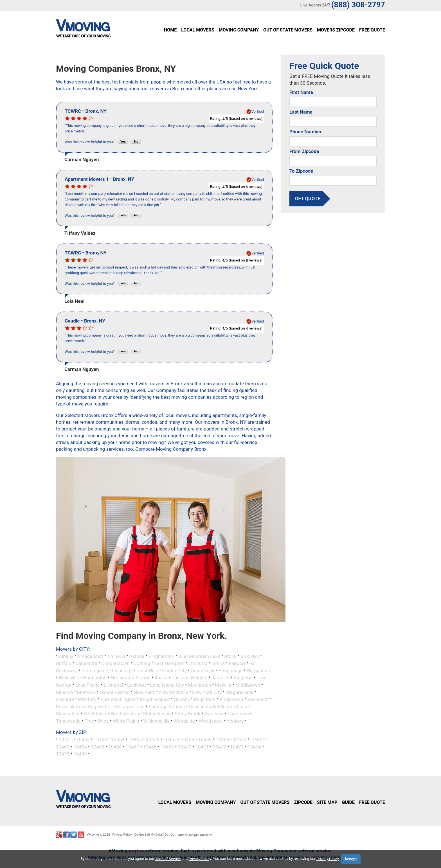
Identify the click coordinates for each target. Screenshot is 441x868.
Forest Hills (146, 670)
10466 (115, 747)
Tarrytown (238, 714)
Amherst (116, 656)
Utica (103, 721)
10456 (153, 740)
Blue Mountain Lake (199, 656)
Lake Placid (88, 685)
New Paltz (145, 692)
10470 (185, 747)
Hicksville (69, 678)
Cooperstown (115, 663)
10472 (220, 747)
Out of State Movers (288, 30)
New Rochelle (174, 692)
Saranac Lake (130, 706)
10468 (150, 747)
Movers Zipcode (336, 30)
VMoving (93, 835)
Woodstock (211, 721)
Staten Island (157, 714)
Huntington (95, 678)
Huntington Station (131, 678)
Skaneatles (68, 714)
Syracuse (214, 714)
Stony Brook (187, 714)
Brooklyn (250, 656)
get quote (308, 199)
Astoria (137, 656)
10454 (118, 740)
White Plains (126, 721)
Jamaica (221, 678)
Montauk (86, 692)
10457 (170, 740)
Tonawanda (68, 721)
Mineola (64, 692)
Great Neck (202, 670)
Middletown (248, 685)
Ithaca (161, 678)
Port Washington (118, 699)
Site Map (327, 802)
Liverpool (113, 685)
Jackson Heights (190, 678)
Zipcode (303, 802)
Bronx (230, 656)
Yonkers (235, 721)
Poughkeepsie (155, 699)
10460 (222, 740)
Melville (223, 685)
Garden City (174, 670)
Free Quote (372, 30)
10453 (100, 740)
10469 (167, 747)
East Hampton (169, 663)
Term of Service (168, 859)
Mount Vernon (115, 692)
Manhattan (200, 685)
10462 (257, 740)
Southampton (125, 714)
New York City (207, 692)
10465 (98, 747)
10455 (135, 740)
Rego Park (205, 699)
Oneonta (65, 699)
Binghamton (161, 656)
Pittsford (87, 699)
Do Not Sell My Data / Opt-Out (155, 835)
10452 (83, 740)
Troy (89, 721)
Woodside (184, 721)
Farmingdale (95, 670)
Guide (348, 802)
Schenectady (203, 706)
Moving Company (239, 30)
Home (170, 30)
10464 (80, 747)
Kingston (243, 678)
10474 (254, 747)
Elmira (218, 663)
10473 (237, 747)
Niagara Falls (239, 692)
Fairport (237, 663)
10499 (80, 754)
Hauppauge (230, 670)
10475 (63, 754)
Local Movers (198, 30)
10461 (240, 740)
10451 (66, 740)
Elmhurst (198, 663)
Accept (351, 859)
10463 (63, 747)
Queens (182, 699)
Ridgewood (232, 699)
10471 (202, 747)
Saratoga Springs (167, 706)
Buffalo (64, 663)
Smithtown (95, 714)
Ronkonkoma (70, 706)
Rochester (258, 699)
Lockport (137, 685)
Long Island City (167, 685)
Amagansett (90, 656)
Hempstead (259, 670)
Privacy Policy (122, 835)
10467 (132, 747)
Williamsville (156, 721)
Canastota (86, 663)
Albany (66, 656)
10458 (188, 740)
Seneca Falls (234, 706)
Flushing (121, 670)
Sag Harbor (100, 706)
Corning (142, 663)
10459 (205, 740)
